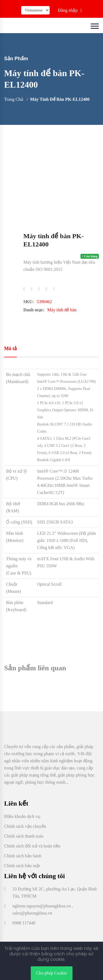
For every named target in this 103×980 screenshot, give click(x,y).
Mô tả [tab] (10, 349)
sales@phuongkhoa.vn (32, 913)
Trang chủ (14, 99)
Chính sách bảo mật (22, 866)
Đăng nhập (70, 10)
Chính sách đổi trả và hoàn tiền (32, 846)
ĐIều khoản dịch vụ (22, 816)
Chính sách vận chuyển (25, 826)
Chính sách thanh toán (24, 836)
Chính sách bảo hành (23, 856)
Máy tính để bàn (62, 310)
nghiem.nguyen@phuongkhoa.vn (42, 906)
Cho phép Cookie (52, 973)
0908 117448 (24, 923)
